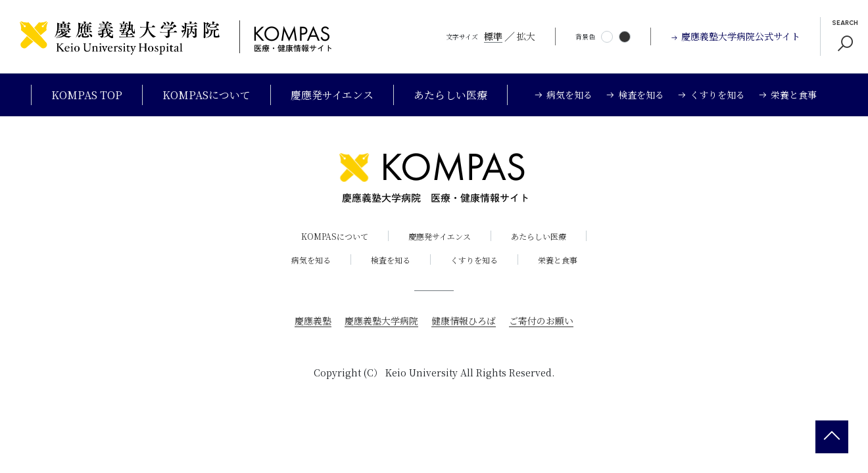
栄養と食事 (558, 260)
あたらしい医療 (450, 95)
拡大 (526, 36)
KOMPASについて (206, 95)
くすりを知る (474, 260)
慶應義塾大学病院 (381, 321)
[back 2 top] (832, 437)
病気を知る (311, 260)
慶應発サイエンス (332, 95)
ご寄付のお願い (541, 321)
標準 (493, 36)
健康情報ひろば (464, 321)
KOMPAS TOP (87, 95)
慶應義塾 (313, 321)
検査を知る (391, 260)
